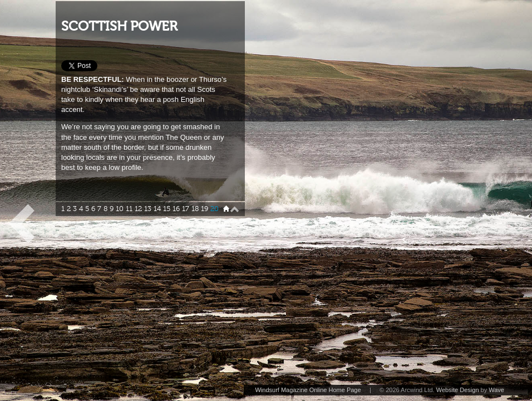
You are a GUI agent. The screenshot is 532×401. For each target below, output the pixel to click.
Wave (496, 390)
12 (138, 209)
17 (186, 209)
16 (176, 209)
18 (195, 209)
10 (120, 209)
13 (148, 209)
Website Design (458, 390)
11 (129, 209)
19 (205, 209)
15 (167, 209)
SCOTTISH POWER (119, 26)
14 (157, 209)
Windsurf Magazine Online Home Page (308, 390)
